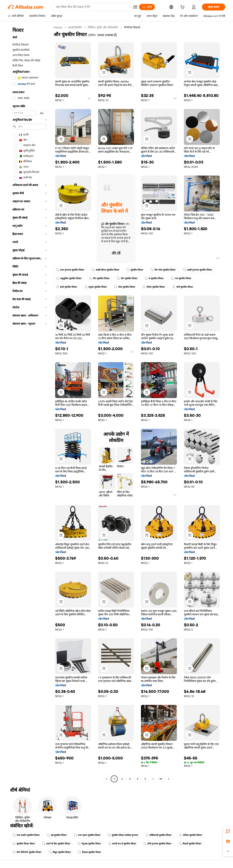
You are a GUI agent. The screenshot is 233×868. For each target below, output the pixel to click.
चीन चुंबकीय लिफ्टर (99, 278)
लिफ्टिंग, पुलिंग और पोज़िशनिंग (103, 27)
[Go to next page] (169, 779)
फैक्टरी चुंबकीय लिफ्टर (190, 844)
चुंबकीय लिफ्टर (135, 270)
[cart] (183, 8)
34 (161, 779)
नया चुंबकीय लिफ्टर (181, 278)
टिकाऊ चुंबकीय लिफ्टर (90, 852)
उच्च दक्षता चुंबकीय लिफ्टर (87, 835)
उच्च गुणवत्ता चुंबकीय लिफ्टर (70, 270)
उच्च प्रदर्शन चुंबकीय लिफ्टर (26, 835)
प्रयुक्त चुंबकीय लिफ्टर (96, 287)
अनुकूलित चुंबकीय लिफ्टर (69, 278)
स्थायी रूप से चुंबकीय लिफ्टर (122, 844)
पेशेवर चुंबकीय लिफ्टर (154, 287)
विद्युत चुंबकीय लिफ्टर (60, 852)
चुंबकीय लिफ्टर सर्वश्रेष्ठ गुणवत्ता (123, 835)
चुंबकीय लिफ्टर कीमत (24, 844)
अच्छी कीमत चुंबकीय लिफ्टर (105, 270)
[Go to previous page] (106, 779)
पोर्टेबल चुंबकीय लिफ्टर (190, 835)
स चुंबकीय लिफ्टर (154, 278)
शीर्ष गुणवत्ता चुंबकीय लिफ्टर (157, 844)
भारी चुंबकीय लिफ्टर (183, 287)
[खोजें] (147, 7)
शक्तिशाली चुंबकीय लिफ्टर (158, 835)
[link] (228, 831)
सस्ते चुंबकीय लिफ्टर (67, 287)
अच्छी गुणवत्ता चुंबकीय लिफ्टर (197, 270)
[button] (135, 7)
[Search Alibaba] (93, 7)
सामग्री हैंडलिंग (75, 27)
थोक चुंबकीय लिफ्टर (125, 287)
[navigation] (30, 404)
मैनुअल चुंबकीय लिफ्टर (89, 844)
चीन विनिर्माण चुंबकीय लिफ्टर (27, 852)
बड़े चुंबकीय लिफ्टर (57, 835)
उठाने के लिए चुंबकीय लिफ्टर (56, 844)
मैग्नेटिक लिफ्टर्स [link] (132, 27)
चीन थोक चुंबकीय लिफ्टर (163, 270)
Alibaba (58, 27)
